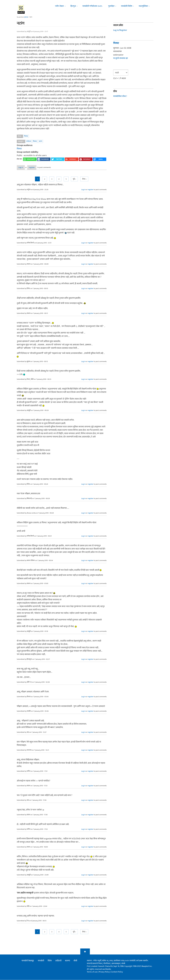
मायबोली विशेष (127, 6)
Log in (23, 168)
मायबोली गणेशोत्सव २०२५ (92, 6)
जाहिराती (58, 961)
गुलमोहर (111, 6)
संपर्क (123, 964)
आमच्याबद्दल (116, 964)
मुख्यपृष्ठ (26, 17)
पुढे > (74, 179)
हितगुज (73, 6)
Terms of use (92, 972)
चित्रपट (26, 136)
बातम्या (68, 961)
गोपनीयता (107, 964)
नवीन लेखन (59, 6)
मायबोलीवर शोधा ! (120, 96)
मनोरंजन (29, 141)
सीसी (75, 961)
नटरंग (40, 141)
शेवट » (84, 179)
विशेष (50, 961)
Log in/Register (120, 30)
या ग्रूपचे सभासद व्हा (121, 58)
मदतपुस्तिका (143, 6)
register (38, 168)
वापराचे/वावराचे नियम (94, 964)
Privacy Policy (104, 972)
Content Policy (117, 972)
